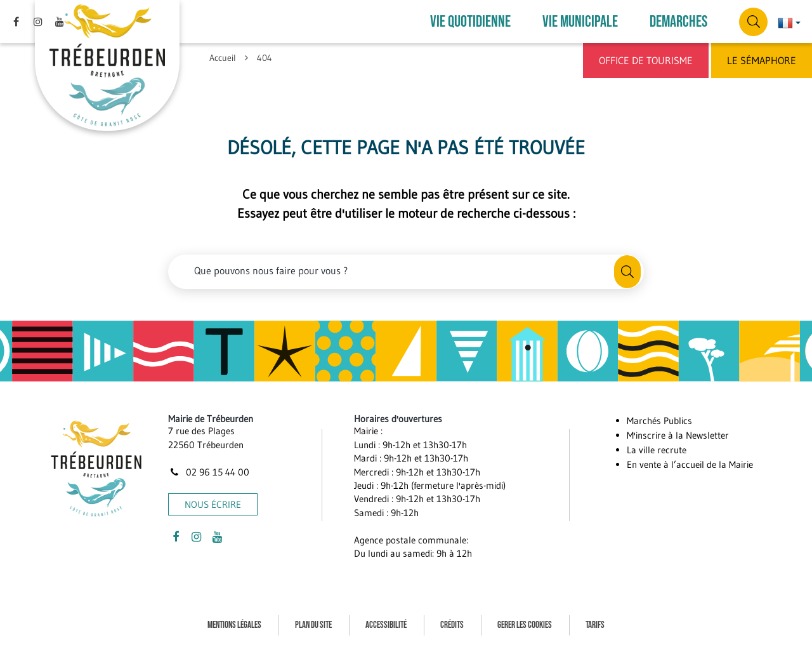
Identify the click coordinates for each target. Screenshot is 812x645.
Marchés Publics (659, 421)
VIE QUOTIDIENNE (470, 22)
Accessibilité (386, 625)
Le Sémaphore (762, 60)
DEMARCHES (678, 22)
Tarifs (595, 625)
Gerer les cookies (525, 625)
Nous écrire (213, 504)
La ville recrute (657, 450)
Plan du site (313, 625)
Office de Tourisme (646, 60)
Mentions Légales (234, 625)
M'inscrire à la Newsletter (678, 435)
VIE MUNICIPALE (580, 22)
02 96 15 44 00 (209, 472)
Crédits (452, 625)
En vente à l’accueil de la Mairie (690, 464)
